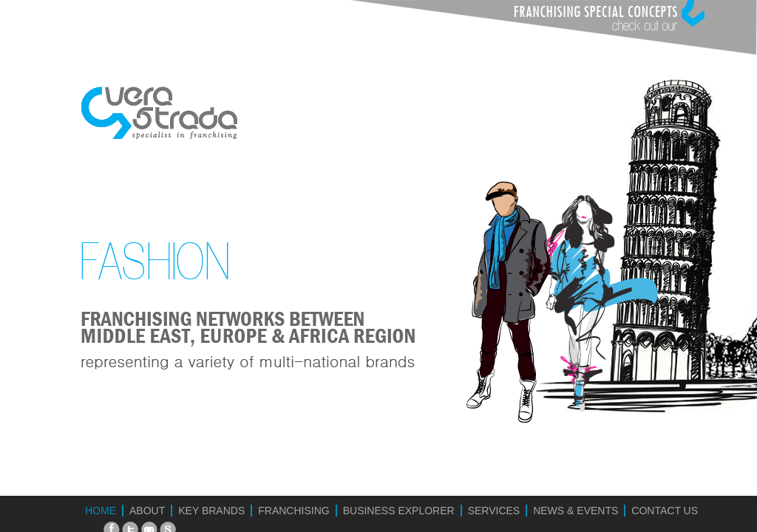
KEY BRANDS (211, 511)
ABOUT (147, 511)
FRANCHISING (293, 511)
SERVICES (494, 511)
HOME (101, 511)
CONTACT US (665, 511)
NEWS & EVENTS (576, 511)
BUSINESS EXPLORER (399, 511)
